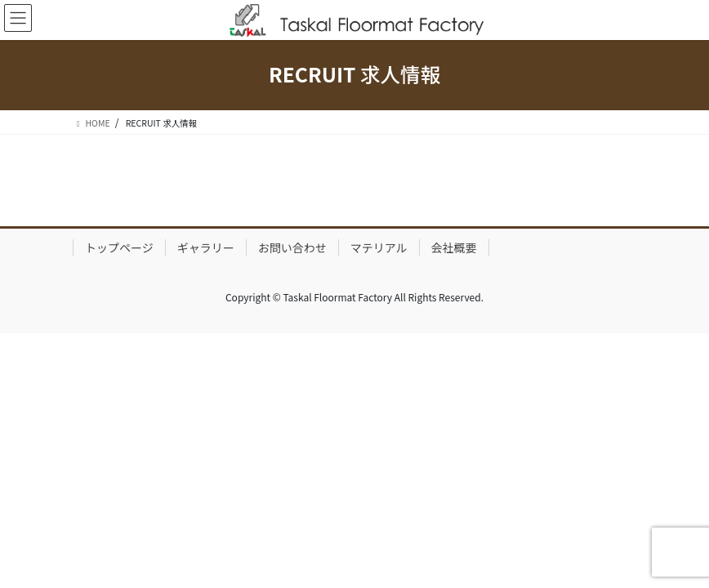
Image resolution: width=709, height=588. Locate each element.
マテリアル (379, 247)
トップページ (119, 247)
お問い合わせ (292, 247)
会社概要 (454, 247)
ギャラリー (206, 247)
